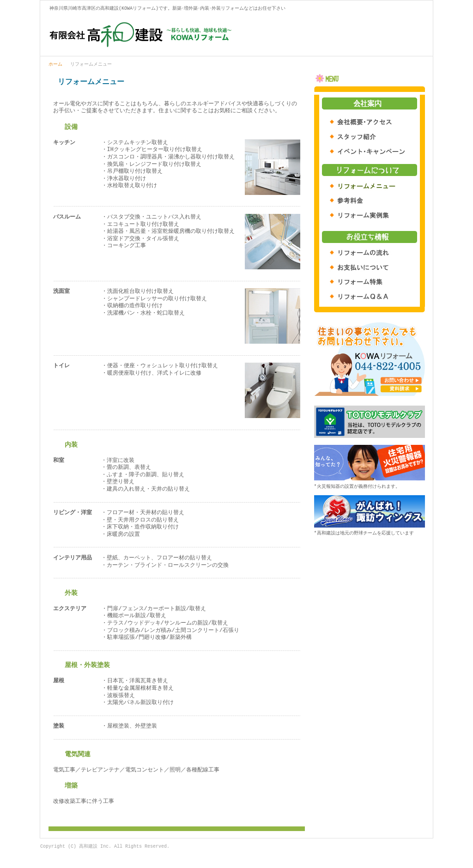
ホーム (55, 65)
